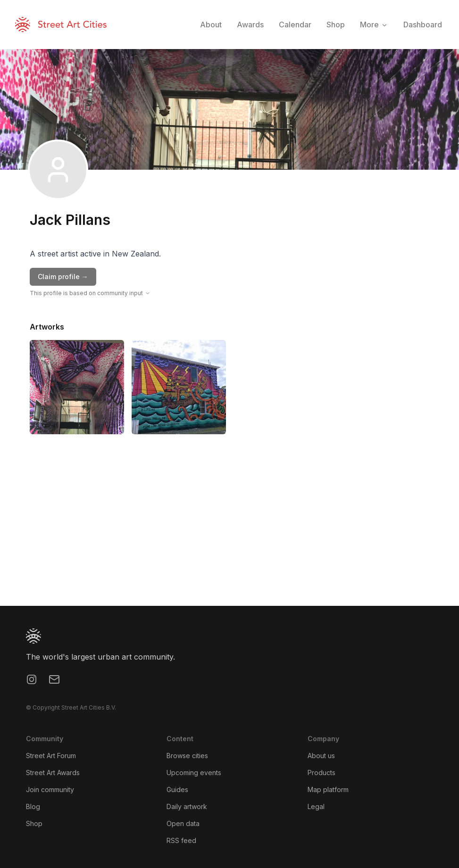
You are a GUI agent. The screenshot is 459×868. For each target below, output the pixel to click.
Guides (177, 789)
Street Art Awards (53, 773)
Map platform (328, 789)
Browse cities (187, 756)
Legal (316, 806)
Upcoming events (194, 773)
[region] (229, 535)
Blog (33, 806)
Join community (50, 789)
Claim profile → (63, 277)
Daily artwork (187, 806)
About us (321, 756)
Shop (34, 823)
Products (321, 773)
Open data (183, 823)
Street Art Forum (51, 756)
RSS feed (181, 840)
